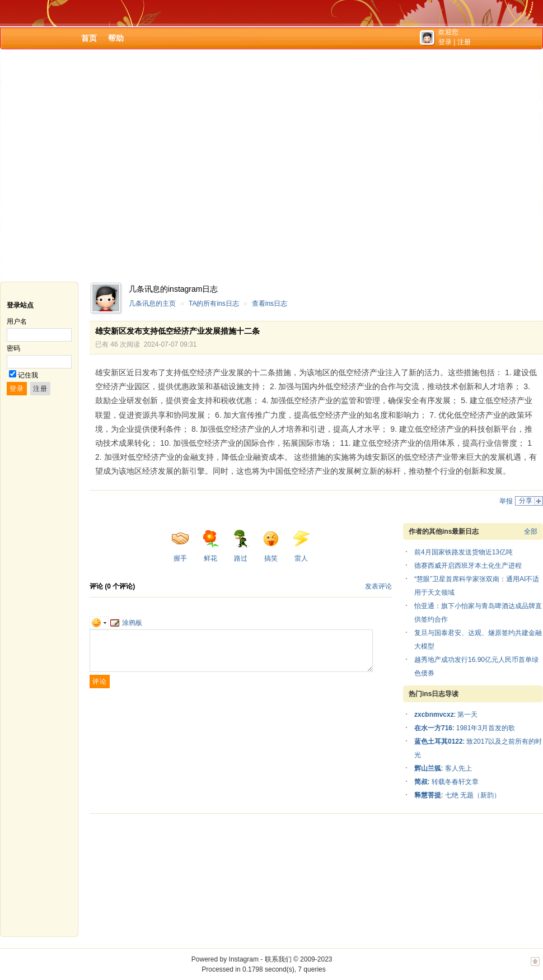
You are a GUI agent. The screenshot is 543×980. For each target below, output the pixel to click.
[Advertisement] (105, 165)
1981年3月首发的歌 (486, 728)
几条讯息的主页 (152, 304)
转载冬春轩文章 (455, 782)
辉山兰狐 (428, 768)
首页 (89, 38)
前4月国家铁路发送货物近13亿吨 (464, 552)
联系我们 (278, 959)
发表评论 (378, 586)
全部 (531, 531)
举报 (506, 501)
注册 (464, 42)
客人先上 (458, 768)
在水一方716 (433, 728)
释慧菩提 (428, 795)
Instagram (244, 959)
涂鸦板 (126, 623)
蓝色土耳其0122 (439, 741)
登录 (445, 42)
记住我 (28, 375)
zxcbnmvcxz (434, 715)
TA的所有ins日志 (214, 304)
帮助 (116, 38)
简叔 (421, 782)
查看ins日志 (270, 304)
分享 (526, 501)
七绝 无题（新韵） (473, 795)
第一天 (467, 715)
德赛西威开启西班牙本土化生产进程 (468, 566)
